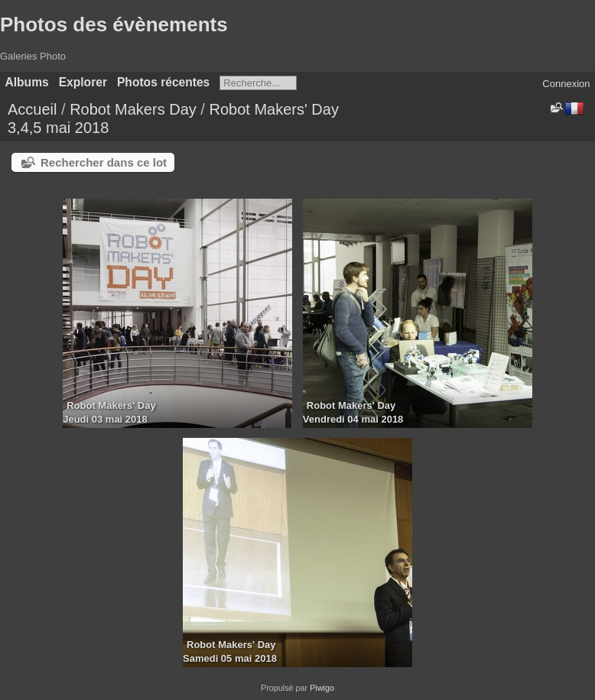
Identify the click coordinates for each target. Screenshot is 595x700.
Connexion (566, 84)
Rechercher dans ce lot (104, 162)
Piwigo (322, 688)
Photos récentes (163, 82)
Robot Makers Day (133, 109)
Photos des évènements (114, 24)
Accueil (32, 109)
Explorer (83, 82)
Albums (27, 82)
